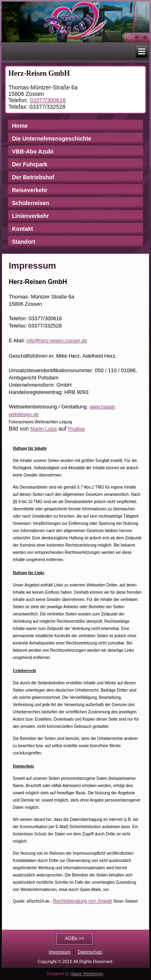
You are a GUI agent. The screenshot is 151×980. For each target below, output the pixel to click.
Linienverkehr (31, 216)
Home (20, 126)
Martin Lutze (43, 429)
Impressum (60, 952)
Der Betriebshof (33, 177)
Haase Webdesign (87, 974)
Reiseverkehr (30, 190)
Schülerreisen (31, 203)
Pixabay (77, 429)
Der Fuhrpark (30, 164)
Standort (24, 242)
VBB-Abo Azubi (33, 151)
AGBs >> (75, 939)
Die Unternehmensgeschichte (52, 139)
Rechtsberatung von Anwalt (83, 901)
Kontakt (23, 229)
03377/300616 (48, 100)
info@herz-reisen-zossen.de (57, 341)
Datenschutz (90, 952)
